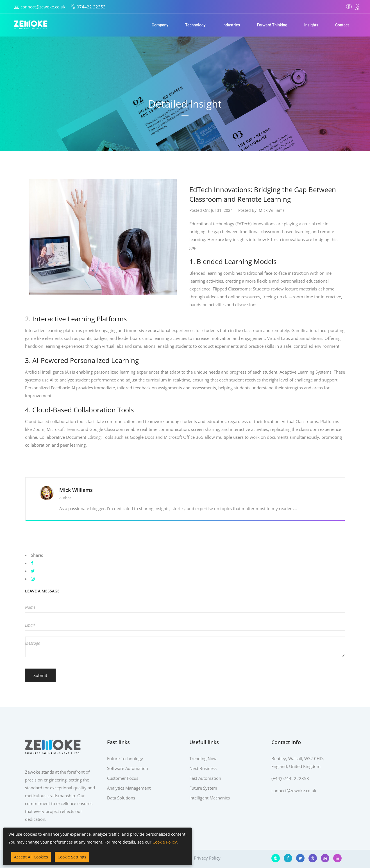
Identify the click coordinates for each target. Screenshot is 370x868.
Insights (311, 25)
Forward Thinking (272, 25)
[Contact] (357, 7)
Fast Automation (205, 778)
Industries (231, 25)
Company (160, 25)
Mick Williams (272, 210)
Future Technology (125, 758)
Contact (342, 25)
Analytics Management (129, 788)
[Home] (31, 25)
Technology (195, 25)
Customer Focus (123, 778)
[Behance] (325, 858)
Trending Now (203, 758)
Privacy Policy (207, 858)
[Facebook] (288, 858)
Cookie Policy (165, 842)
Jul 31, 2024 (222, 210)
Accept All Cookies (31, 857)
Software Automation (128, 768)
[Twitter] (300, 858)
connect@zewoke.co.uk (43, 7)
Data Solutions (121, 798)
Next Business (203, 768)
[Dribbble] (313, 858)
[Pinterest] (276, 858)
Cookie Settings (72, 857)
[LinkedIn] (337, 858)
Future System (203, 788)
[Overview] (349, 7)
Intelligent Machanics (210, 798)
